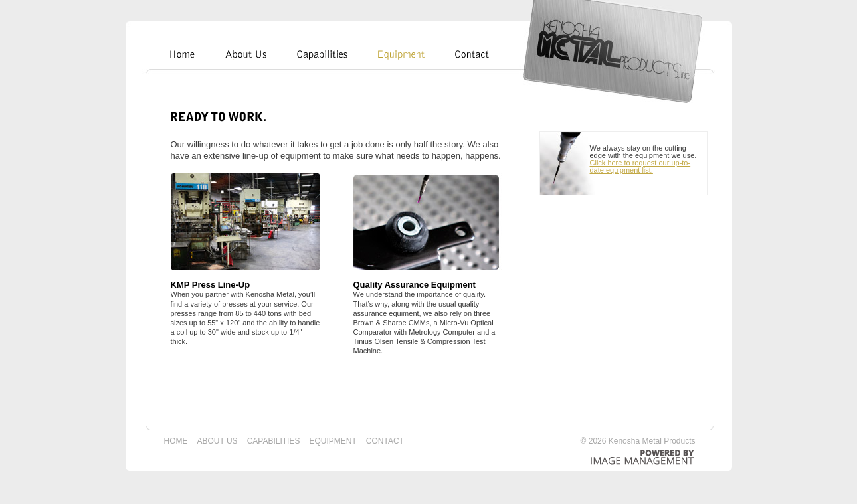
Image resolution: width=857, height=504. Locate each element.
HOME (176, 441)
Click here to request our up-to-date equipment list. (640, 166)
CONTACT (385, 441)
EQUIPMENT (333, 441)
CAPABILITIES (274, 441)
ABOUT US (218, 441)
